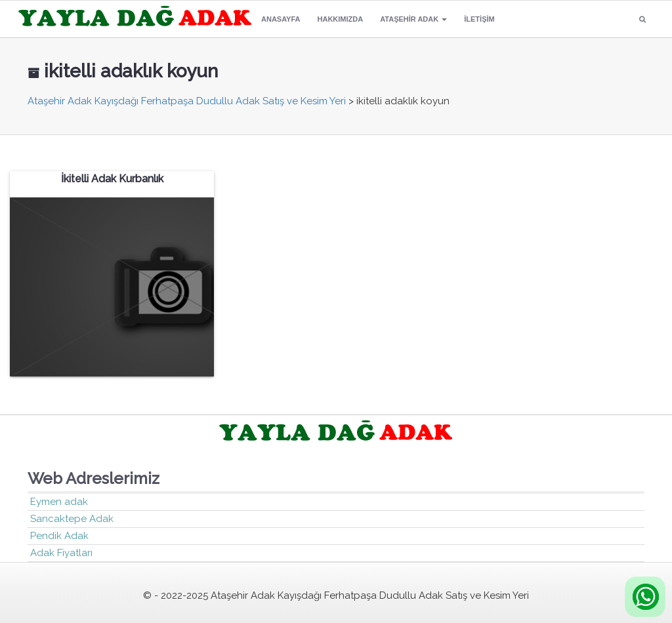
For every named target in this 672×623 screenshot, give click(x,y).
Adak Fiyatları (61, 553)
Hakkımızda (341, 19)
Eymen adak (59, 502)
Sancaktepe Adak (72, 519)
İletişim (479, 19)
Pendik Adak (59, 536)
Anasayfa (281, 19)
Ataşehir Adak (413, 19)
